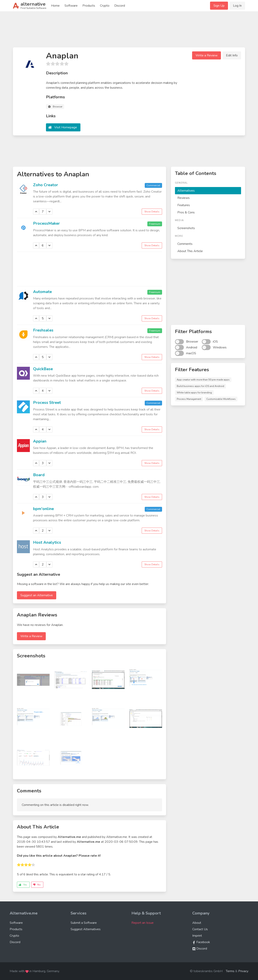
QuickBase (43, 369)
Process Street (47, 403)
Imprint (197, 936)
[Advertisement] (129, 31)
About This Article (190, 251)
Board (39, 475)
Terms (230, 971)
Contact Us (200, 929)
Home (55, 6)
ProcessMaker (46, 223)
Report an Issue (143, 923)
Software (71, 6)
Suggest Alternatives (86, 929)
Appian (40, 441)
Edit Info (232, 55)
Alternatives (186, 191)
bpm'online (43, 509)
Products (89, 6)
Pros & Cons (186, 212)
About (197, 923)
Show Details (152, 212)
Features (184, 205)
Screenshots (186, 228)
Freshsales (43, 330)
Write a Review (207, 55)
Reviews (184, 198)
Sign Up (219, 6)
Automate (42, 292)
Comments (185, 244)
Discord (120, 6)
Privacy (243, 971)
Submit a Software (84, 923)
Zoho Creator (46, 185)
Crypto (105, 6)
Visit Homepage (66, 127)
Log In (237, 6)
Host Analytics (47, 542)
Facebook (201, 942)
